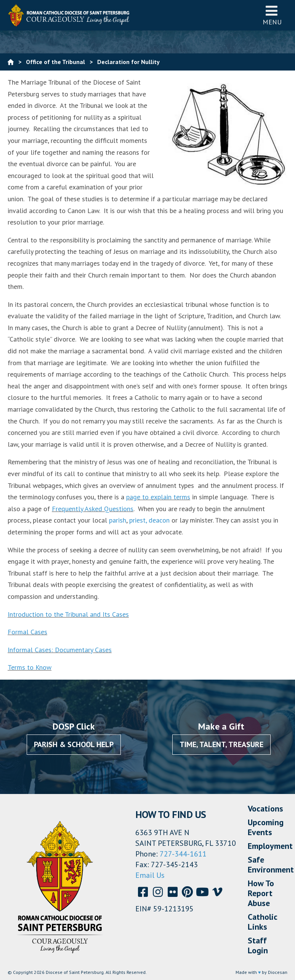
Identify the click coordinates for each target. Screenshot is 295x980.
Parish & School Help (74, 744)
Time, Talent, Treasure (221, 744)
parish (118, 520)
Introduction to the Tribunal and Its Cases (68, 614)
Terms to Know (30, 667)
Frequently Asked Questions (93, 509)
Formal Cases (27, 632)
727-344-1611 (183, 854)
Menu (272, 15)
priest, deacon (149, 520)
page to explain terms (158, 497)
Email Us (150, 875)
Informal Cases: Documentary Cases (60, 650)
